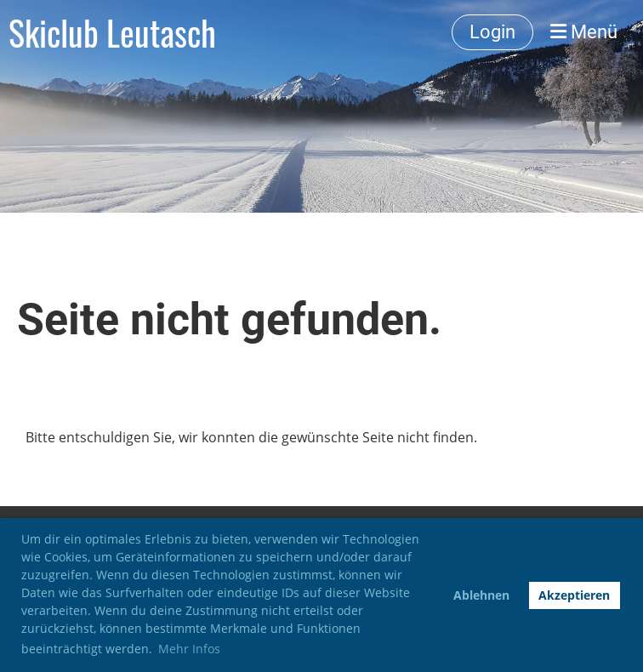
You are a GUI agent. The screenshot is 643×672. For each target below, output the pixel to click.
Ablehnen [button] (481, 595)
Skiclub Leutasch (112, 32)
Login (492, 32)
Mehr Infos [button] (189, 649)
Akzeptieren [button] (574, 595)
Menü (584, 32)
